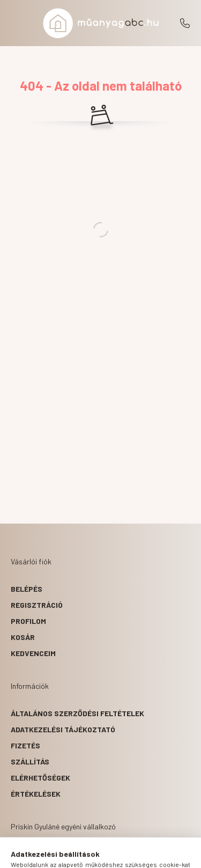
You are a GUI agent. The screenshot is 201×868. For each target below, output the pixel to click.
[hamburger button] (61, 855)
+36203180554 (185, 23)
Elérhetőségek (40, 778)
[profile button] (114, 855)
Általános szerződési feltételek (77, 713)
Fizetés (25, 745)
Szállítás (30, 762)
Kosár (23, 637)
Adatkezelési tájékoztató (63, 729)
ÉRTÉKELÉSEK (36, 794)
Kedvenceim (33, 653)
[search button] (87, 855)
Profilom (28, 621)
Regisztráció (37, 605)
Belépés (27, 589)
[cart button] (141, 855)
